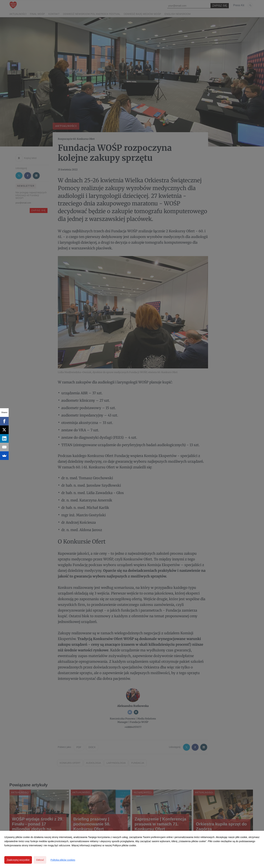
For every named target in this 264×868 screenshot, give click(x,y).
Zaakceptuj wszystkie (18, 860)
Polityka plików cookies (63, 860)
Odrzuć (40, 860)
